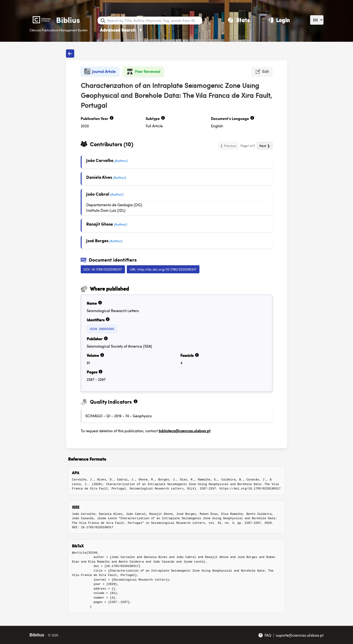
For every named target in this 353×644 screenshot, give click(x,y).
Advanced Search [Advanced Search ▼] (121, 30)
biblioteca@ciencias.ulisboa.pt (184, 431)
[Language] (317, 20)
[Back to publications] (70, 54)
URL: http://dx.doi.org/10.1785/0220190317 (163, 269)
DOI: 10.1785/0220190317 (103, 269)
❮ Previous (228, 146)
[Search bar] (154, 21)
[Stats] (239, 20)
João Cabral (98, 194)
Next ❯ (265, 146)
